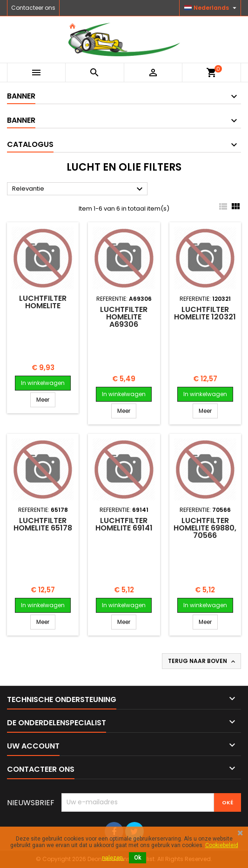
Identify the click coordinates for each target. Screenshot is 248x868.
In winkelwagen (43, 383)
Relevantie (79, 189)
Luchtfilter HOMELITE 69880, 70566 (205, 528)
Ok (137, 858)
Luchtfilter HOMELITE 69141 (124, 524)
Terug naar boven (202, 661)
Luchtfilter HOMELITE (43, 302)
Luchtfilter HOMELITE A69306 (124, 317)
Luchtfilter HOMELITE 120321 (205, 313)
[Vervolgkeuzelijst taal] (211, 8)
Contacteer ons (33, 8)
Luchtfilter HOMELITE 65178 (43, 524)
